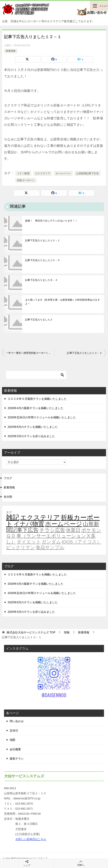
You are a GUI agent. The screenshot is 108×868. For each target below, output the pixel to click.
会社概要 (15, 749)
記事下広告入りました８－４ (41, 280)
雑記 (13, 517)
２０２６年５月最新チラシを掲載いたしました (37, 399)
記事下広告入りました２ (39, 320)
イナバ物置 (23, 173)
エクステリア (43, 173)
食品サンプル (50, 547)
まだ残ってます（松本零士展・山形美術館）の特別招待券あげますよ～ (63, 302)
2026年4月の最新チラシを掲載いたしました (35, 408)
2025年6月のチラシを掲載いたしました (33, 427)
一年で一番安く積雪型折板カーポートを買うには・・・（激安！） (30, 353)
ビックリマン (21, 547)
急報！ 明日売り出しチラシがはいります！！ (51, 221)
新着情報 (11, 51)
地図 (12, 740)
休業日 (73, 530)
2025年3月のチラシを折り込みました (31, 436)
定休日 (14, 731)
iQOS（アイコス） (82, 542)
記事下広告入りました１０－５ (43, 260)
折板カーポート (26, 180)
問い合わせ (17, 721)
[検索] (36, 375)
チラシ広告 (52, 530)
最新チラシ (17, 759)
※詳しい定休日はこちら (31, 839)
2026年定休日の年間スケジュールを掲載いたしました (42, 417)
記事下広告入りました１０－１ (43, 240)
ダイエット (29, 542)
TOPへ (81, 863)
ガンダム (51, 542)
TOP (31, 632)
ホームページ (63, 173)
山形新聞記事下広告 (87, 173)
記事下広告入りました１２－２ (84, 353)
